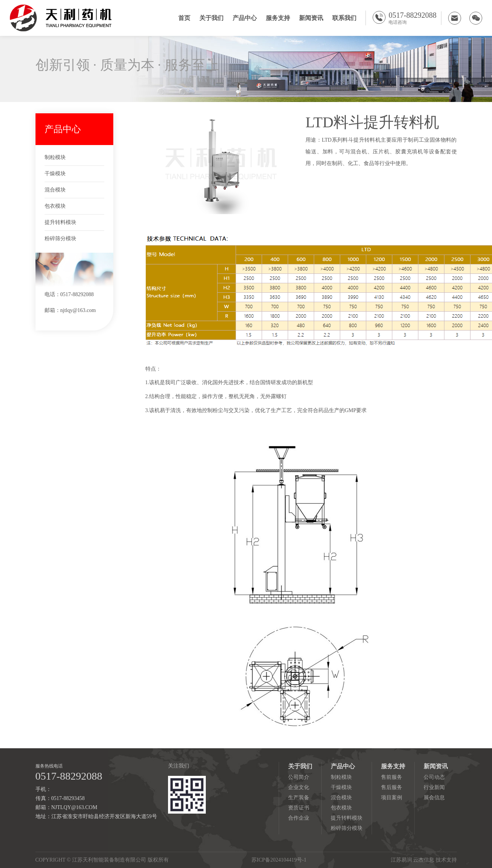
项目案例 (392, 798)
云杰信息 (424, 860)
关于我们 (211, 18)
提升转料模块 (60, 222)
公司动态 (434, 777)
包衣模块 (55, 206)
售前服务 (392, 777)
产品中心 (245, 18)
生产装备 (299, 798)
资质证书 (299, 808)
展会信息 (434, 798)
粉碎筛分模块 (60, 239)
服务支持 (278, 18)
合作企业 (299, 818)
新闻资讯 (311, 18)
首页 (184, 18)
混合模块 (55, 190)
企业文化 (299, 787)
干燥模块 (55, 174)
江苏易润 (401, 860)
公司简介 (299, 777)
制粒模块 (55, 157)
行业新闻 (434, 787)
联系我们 (344, 18)
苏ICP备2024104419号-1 (279, 860)
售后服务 (392, 787)
